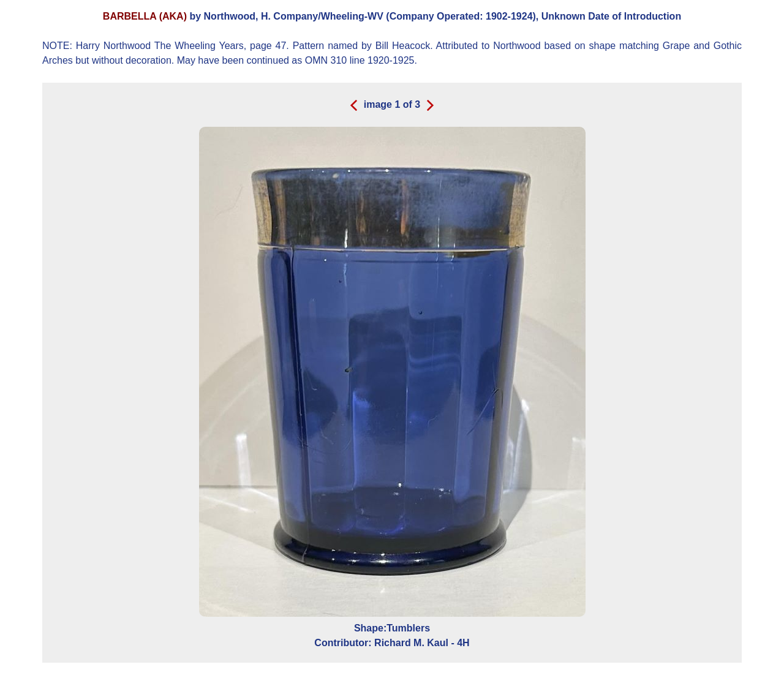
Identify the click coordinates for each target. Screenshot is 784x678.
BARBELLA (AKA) (145, 16)
